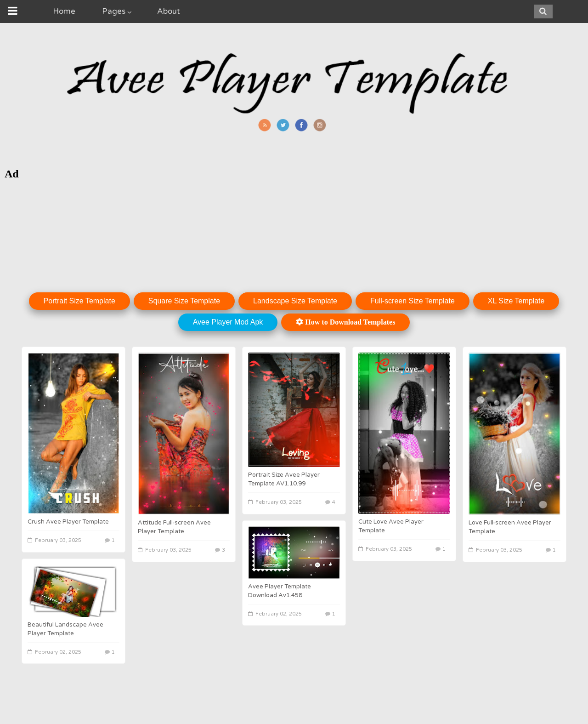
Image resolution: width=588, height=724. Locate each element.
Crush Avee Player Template (68, 522)
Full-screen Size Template (413, 301)
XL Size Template (516, 301)
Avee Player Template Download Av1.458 (280, 591)
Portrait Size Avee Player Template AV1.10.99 (284, 479)
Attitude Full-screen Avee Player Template (174, 527)
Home (64, 11)
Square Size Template (184, 301)
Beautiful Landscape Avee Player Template (65, 629)
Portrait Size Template (79, 301)
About (169, 11)
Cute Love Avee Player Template (391, 526)
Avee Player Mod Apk (228, 322)
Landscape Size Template (295, 301)
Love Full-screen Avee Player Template (510, 527)
